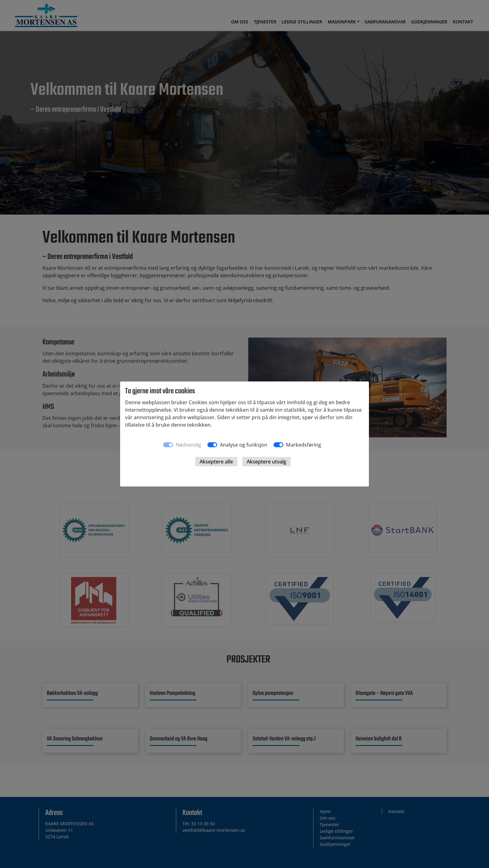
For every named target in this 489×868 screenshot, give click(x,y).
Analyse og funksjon (244, 445)
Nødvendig (188, 445)
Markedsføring (304, 445)
